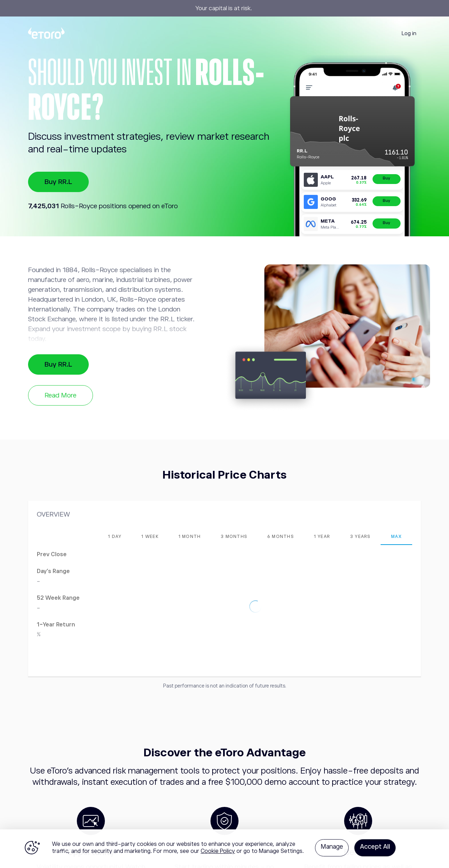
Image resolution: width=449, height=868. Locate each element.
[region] (224, 849)
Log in (409, 33)
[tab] (115, 537)
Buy (386, 178)
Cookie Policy (218, 851)
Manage (332, 847)
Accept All (375, 847)
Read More (61, 395)
